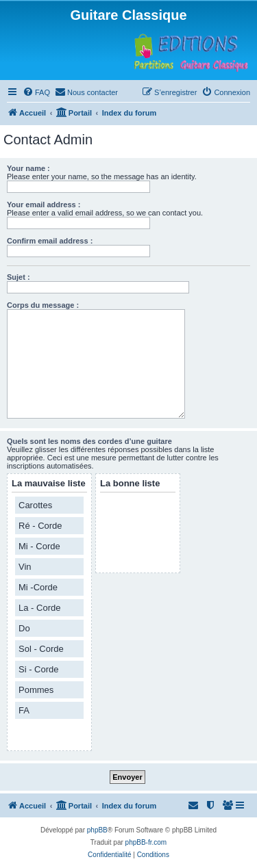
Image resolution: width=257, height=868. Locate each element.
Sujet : (19, 277)
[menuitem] (36, 92)
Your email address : (44, 205)
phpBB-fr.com (146, 842)
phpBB (97, 830)
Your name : (28, 168)
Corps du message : (43, 305)
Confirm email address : (50, 241)
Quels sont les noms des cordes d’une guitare (89, 441)
